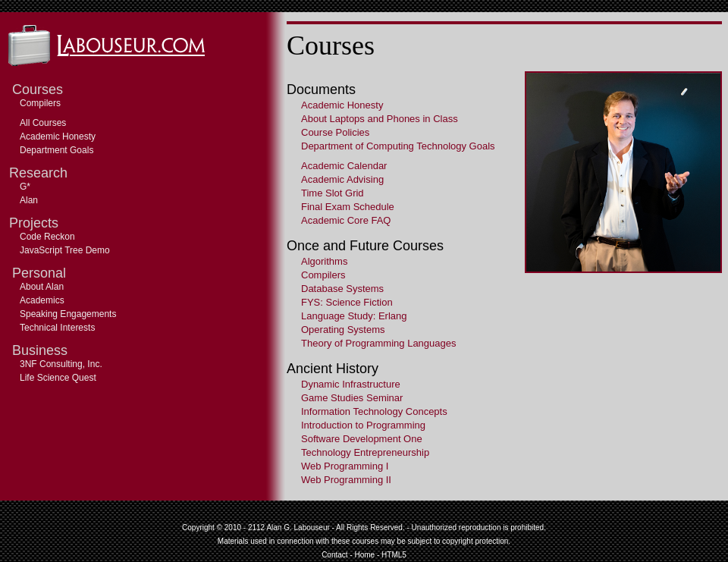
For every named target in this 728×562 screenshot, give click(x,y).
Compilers (40, 103)
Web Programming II (346, 480)
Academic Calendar (344, 166)
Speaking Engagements (68, 314)
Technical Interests (57, 328)
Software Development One (362, 439)
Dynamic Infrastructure (351, 384)
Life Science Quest (58, 378)
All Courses (43, 123)
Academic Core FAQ (346, 220)
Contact (334, 555)
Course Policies (335, 132)
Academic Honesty (58, 137)
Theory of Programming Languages (379, 343)
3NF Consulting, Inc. (61, 364)
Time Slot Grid (333, 193)
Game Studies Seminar (352, 398)
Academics (42, 300)
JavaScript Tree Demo (65, 250)
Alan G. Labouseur (298, 527)
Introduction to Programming (363, 425)
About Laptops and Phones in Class (380, 119)
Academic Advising (342, 179)
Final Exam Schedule (348, 207)
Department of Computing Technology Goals (398, 146)
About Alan (42, 287)
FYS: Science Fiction (347, 302)
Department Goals (56, 150)
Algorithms (324, 261)
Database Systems (342, 289)
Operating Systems (343, 330)
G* (25, 187)
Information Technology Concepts (374, 411)
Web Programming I (345, 466)
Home (364, 555)
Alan (29, 200)
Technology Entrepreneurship (365, 452)
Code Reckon (47, 237)
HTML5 (394, 555)
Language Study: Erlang (354, 316)
